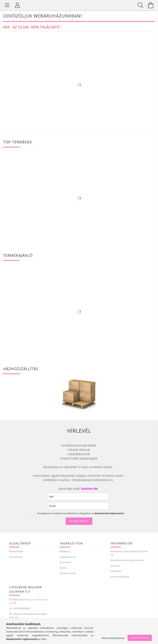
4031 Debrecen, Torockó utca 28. (28, 601)
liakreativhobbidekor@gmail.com (28, 616)
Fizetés (115, 566)
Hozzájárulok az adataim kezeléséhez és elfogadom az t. (81, 513)
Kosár (64, 568)
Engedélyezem (140, 638)
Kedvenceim (68, 573)
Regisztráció (68, 557)
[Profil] (17, 5)
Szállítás (116, 571)
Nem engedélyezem (113, 638)
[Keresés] (141, 5)
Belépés (65, 551)
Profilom (66, 562)
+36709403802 (21, 608)
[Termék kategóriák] (7, 5)
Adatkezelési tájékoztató (127, 560)
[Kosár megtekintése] (151, 5)
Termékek (16, 557)
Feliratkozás (79, 521)
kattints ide (89, 489)
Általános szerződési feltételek (129, 553)
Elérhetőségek (120, 577)
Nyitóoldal (16, 551)
